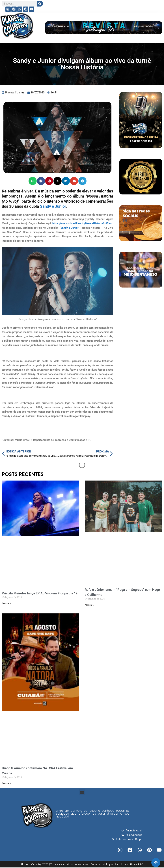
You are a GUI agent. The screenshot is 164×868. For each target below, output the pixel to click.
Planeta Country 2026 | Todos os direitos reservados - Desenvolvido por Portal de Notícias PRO (82, 864)
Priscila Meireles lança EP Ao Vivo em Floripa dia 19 (40, 593)
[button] (33, 181)
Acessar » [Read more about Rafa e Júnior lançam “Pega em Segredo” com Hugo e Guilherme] (89, 605)
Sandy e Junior (52, 206)
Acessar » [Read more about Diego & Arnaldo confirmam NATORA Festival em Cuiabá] (6, 783)
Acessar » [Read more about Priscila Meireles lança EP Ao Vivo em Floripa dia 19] (6, 603)
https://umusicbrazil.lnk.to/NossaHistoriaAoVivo (82, 223)
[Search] (40, 4)
